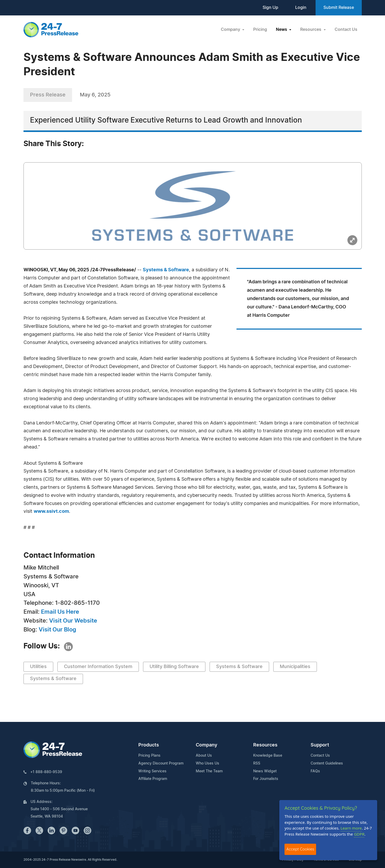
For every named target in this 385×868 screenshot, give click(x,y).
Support (320, 745)
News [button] (282, 30)
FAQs (315, 771)
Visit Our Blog (57, 630)
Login (301, 8)
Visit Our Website (73, 621)
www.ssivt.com (51, 511)
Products (149, 745)
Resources (265, 745)
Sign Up (270, 8)
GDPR (359, 834)
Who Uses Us (208, 763)
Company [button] (231, 30)
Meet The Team (209, 771)
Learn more (351, 828)
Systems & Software (166, 270)
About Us (204, 756)
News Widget (265, 771)
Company (206, 745)
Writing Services (152, 771)
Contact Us (346, 30)
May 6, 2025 (95, 95)
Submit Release (339, 8)
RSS (257, 763)
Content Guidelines (327, 763)
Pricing (260, 30)
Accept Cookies (300, 849)
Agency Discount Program (161, 763)
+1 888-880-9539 (46, 772)
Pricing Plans (149, 756)
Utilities (38, 667)
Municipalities (295, 667)
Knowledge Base (268, 756)
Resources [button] (311, 30)
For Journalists (266, 779)
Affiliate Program (153, 779)
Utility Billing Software (174, 667)
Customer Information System (98, 667)
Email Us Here (60, 612)
